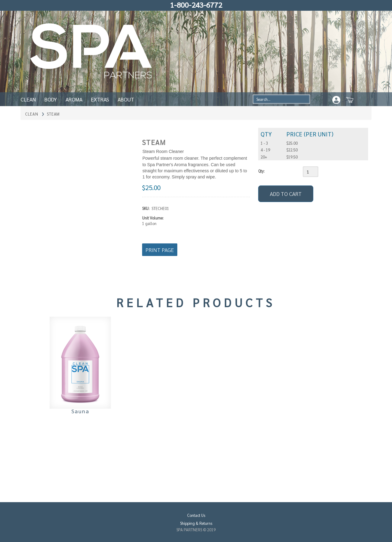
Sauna (80, 411)
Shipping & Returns (196, 523)
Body (51, 99)
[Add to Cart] (286, 194)
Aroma (74, 99)
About (126, 99)
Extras (100, 99)
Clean (28, 99)
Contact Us (196, 515)
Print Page (160, 250)
